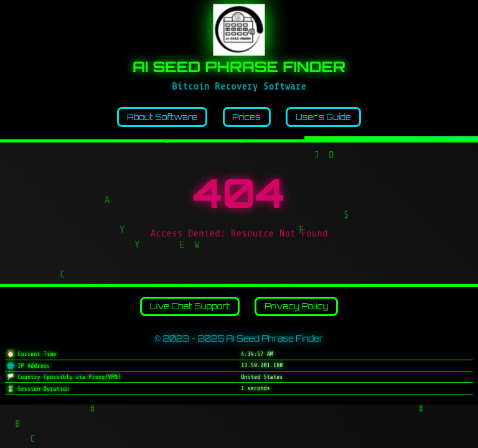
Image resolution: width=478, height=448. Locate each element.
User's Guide (323, 117)
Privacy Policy (296, 306)
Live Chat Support (190, 306)
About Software (162, 117)
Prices (246, 117)
